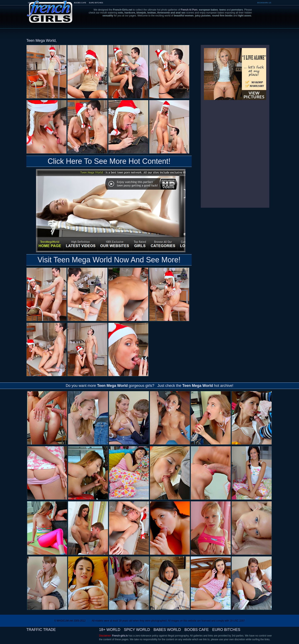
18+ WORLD (110, 630)
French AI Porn (189, 10)
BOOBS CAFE (80, 3)
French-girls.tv (120, 636)
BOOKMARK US (264, 3)
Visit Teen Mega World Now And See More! (109, 260)
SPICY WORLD (137, 630)
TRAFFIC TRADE (41, 630)
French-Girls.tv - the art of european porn (50, 9)
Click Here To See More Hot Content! (109, 161)
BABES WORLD (167, 630)
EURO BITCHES (96, 3)
